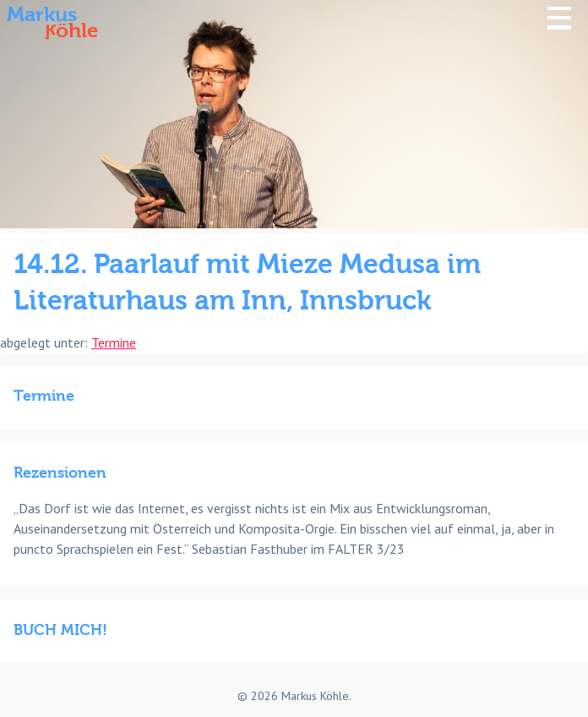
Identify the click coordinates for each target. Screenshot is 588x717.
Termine (114, 342)
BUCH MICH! (60, 630)
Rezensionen (60, 473)
